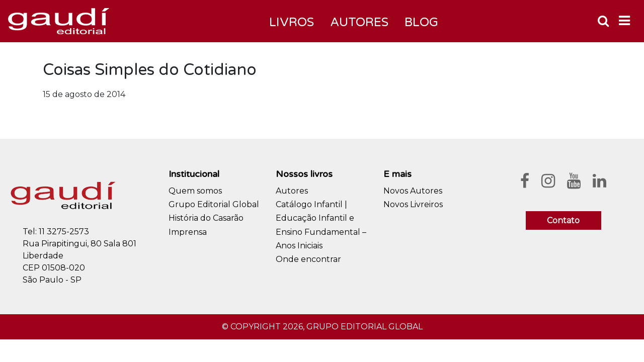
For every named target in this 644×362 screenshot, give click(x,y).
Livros (292, 22)
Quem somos (195, 191)
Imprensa (188, 232)
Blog (421, 22)
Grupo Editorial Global (214, 204)
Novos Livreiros (413, 204)
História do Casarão (206, 218)
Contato (563, 220)
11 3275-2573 (64, 232)
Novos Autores (413, 191)
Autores (292, 191)
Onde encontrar (308, 259)
